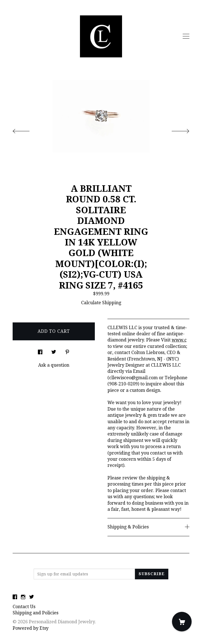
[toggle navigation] (186, 36)
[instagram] (23, 597)
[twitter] (32, 597)
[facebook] (15, 597)
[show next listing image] (175, 130)
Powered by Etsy (31, 628)
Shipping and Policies (35, 613)
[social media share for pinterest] (67, 350)
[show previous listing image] (27, 130)
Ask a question (54, 365)
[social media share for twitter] (54, 350)
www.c (179, 340)
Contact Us (24, 607)
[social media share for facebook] (40, 350)
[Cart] (182, 622)
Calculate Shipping (101, 303)
